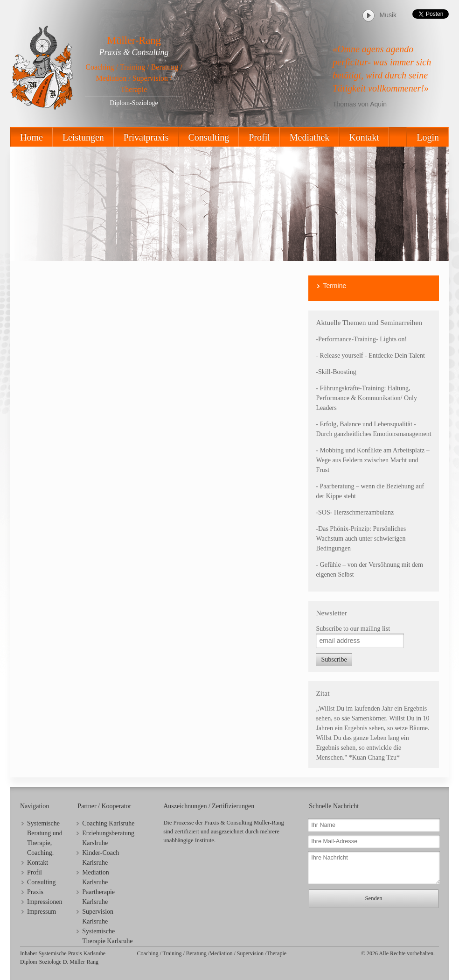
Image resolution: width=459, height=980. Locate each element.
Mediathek (310, 137)
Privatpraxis (146, 137)
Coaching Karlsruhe (108, 823)
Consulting (209, 137)
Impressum (42, 912)
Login (428, 137)
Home (31, 137)
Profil (259, 137)
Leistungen (83, 137)
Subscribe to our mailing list (353, 629)
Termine (334, 286)
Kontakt (364, 137)
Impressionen (45, 902)
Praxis (35, 892)
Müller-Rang (134, 40)
